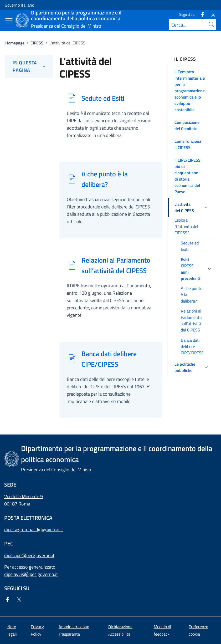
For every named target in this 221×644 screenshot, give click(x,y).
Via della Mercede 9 (24, 496)
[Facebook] (201, 14)
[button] (192, 91)
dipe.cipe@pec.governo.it (29, 555)
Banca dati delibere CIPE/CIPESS (109, 359)
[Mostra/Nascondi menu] (9, 21)
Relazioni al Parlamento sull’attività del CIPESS (116, 265)
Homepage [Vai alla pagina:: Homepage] (15, 43)
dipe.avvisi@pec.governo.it (31, 574)
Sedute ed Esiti (103, 98)
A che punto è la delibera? (105, 179)
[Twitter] (211, 14)
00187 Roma (17, 504)
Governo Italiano (19, 5)
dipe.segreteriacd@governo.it (34, 530)
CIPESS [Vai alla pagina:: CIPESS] (37, 43)
